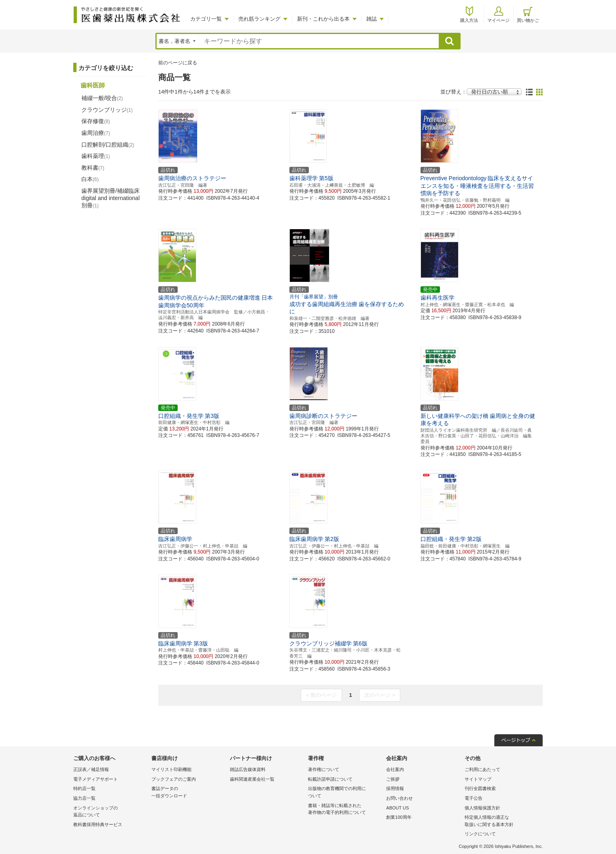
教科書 (93, 168)
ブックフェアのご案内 (174, 779)
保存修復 (96, 121)
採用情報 (395, 788)
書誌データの (188, 793)
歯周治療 (96, 133)
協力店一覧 (84, 798)
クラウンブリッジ (107, 110)
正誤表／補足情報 (91, 769)
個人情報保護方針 (482, 808)
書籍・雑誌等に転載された (345, 810)
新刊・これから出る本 (323, 19)
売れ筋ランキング (259, 19)
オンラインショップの (110, 812)
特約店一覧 (84, 788)
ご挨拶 (393, 779)
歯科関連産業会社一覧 (252, 779)
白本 (90, 179)
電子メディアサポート (96, 779)
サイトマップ (478, 779)
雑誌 (372, 19)
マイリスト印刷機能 (171, 769)
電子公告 (474, 798)
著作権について (324, 769)
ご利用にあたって (482, 769)
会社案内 (395, 769)
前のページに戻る (178, 63)
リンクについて (480, 834)
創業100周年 (399, 817)
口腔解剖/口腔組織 (108, 145)
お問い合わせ (399, 798)
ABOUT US (397, 808)
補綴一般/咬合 (102, 98)
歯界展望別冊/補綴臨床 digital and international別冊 (110, 198)
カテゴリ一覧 (206, 19)
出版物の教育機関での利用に (345, 793)
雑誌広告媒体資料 (248, 769)
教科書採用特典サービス (98, 824)
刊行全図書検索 (480, 788)
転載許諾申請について (330, 779)
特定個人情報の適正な (502, 821)
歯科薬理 (96, 156)
